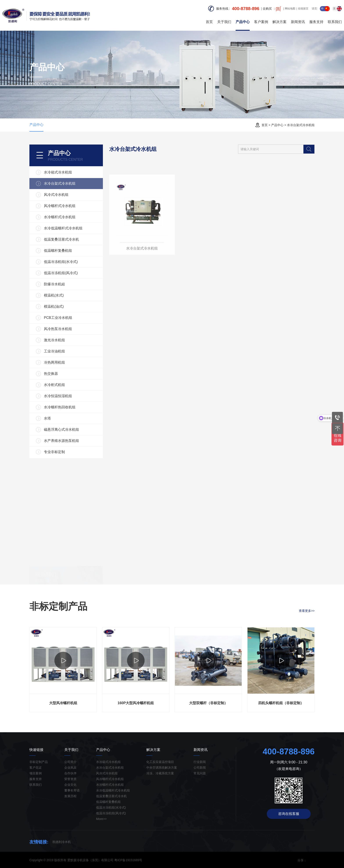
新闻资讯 (298, 22)
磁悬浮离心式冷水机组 (61, 430)
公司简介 (70, 762)
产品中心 (243, 22)
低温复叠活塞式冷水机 (61, 239)
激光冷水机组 (54, 340)
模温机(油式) (54, 306)
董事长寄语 (72, 790)
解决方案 (279, 22)
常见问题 (200, 773)
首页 (209, 22)
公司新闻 (200, 768)
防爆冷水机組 (54, 284)
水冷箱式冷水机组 (58, 172)
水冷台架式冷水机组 (301, 125)
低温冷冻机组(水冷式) (61, 262)
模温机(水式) (54, 295)
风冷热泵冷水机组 (58, 329)
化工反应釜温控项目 (160, 762)
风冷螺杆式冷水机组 (60, 206)
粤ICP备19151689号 (128, 860)
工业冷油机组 (54, 351)
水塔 (47, 418)
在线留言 (303, 9)
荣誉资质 (70, 779)
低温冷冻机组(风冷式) (61, 273)
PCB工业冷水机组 (58, 318)
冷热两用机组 (54, 362)
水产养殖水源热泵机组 (61, 441)
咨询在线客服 (289, 814)
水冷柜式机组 (54, 385)
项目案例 (36, 773)
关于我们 (224, 22)
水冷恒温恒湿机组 (58, 396)
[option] (63, 670)
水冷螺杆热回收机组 (60, 407)
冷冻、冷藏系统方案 (160, 773)
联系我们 (335, 22)
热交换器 (51, 374)
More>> (101, 819)
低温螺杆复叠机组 (58, 251)
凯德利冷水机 (62, 842)
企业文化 (70, 785)
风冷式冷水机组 (56, 195)
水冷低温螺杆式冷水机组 (63, 228)
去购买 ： (272, 9)
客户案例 (261, 22)
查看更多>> (307, 611)
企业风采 (70, 768)
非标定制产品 (39, 762)
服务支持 (316, 22)
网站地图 (290, 9)
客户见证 (36, 768)
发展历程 (70, 796)
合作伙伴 (70, 773)
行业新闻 (200, 762)
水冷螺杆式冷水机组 (60, 217)
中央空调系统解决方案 (162, 768)
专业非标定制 (54, 452)
